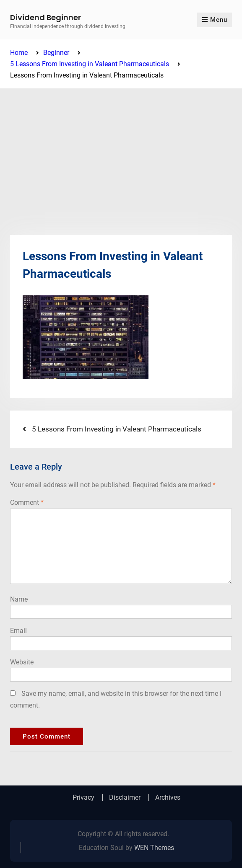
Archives (168, 798)
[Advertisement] (121, 151)
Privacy (83, 798)
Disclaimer (125, 798)
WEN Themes (154, 848)
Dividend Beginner (46, 17)
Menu (215, 20)
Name (19, 599)
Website (22, 662)
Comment (27, 502)
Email (18, 631)
